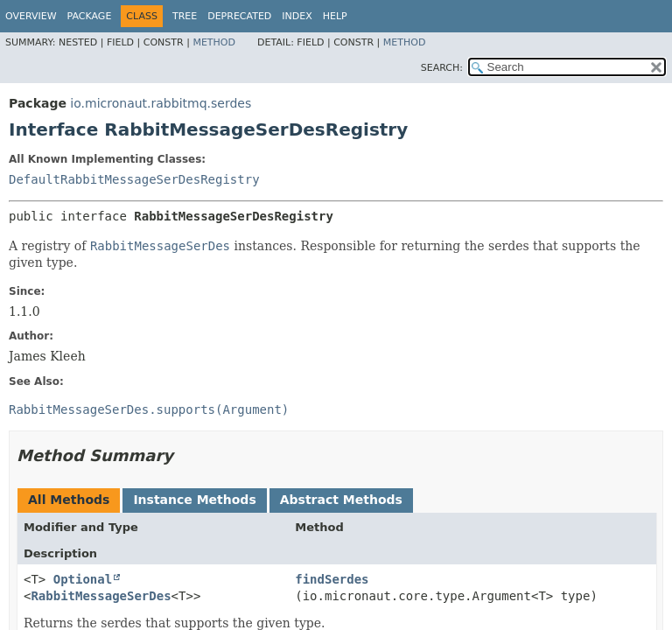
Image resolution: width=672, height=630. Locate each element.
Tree (185, 16)
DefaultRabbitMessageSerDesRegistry (134, 179)
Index (297, 16)
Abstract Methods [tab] (341, 500)
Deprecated (239, 16)
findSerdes (332, 579)
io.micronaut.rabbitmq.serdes (161, 103)
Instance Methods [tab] (194, 500)
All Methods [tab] (69, 500)
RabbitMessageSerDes (101, 596)
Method (214, 42)
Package (90, 16)
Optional (83, 579)
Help (335, 16)
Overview (31, 16)
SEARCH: (442, 68)
